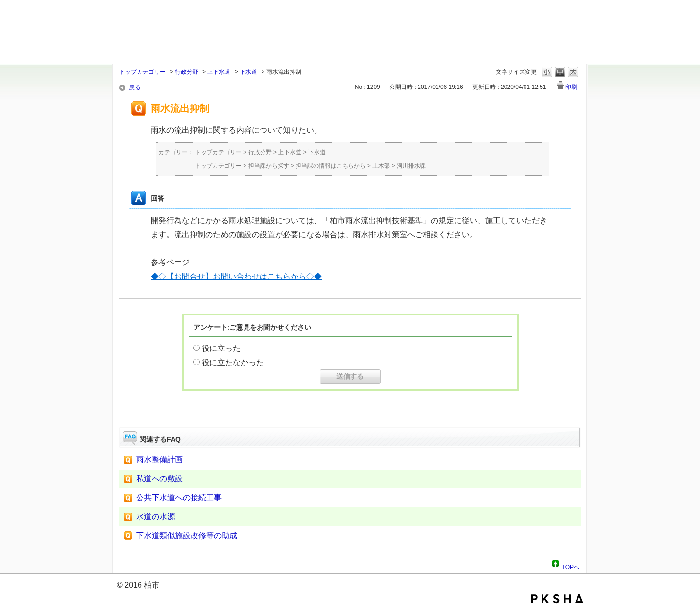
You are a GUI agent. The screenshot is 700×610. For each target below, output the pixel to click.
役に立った (221, 348)
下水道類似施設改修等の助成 (187, 535)
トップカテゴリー (142, 72)
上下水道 (219, 72)
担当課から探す (269, 166)
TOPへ (571, 566)
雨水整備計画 (159, 460)
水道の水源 (156, 516)
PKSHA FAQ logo (557, 599)
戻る (135, 87)
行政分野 (187, 72)
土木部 (381, 166)
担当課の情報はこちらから (331, 166)
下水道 (248, 72)
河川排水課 (411, 166)
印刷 (571, 87)
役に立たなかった (233, 362)
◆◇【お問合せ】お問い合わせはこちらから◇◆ (236, 276)
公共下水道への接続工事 (179, 497)
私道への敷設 (159, 479)
